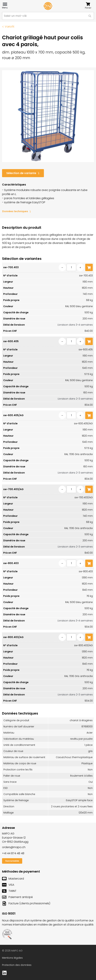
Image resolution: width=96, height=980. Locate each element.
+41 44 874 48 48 (13, 853)
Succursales (12, 861)
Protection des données (17, 965)
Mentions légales (12, 958)
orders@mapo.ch (14, 847)
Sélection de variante (23, 173)
